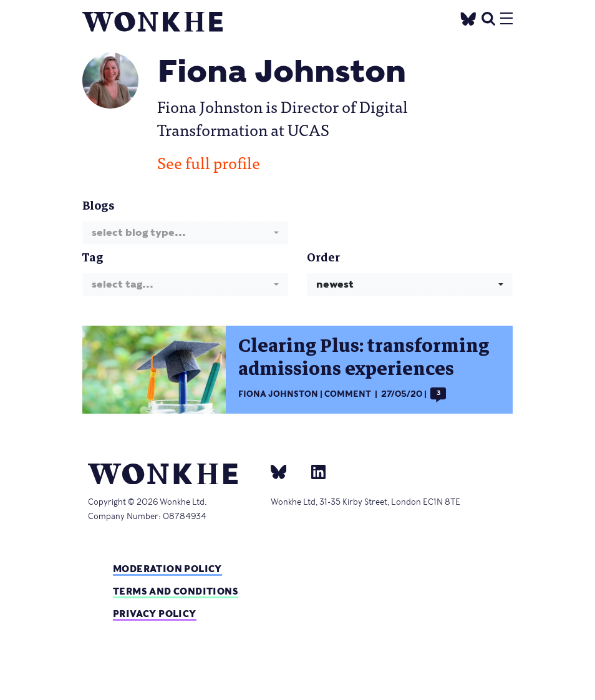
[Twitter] (468, 17)
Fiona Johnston (278, 394)
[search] (488, 17)
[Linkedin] (313, 472)
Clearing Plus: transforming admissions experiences (364, 357)
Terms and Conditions (176, 591)
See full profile (209, 162)
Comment (348, 394)
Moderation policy (167, 569)
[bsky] (286, 472)
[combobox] (185, 233)
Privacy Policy (155, 614)
